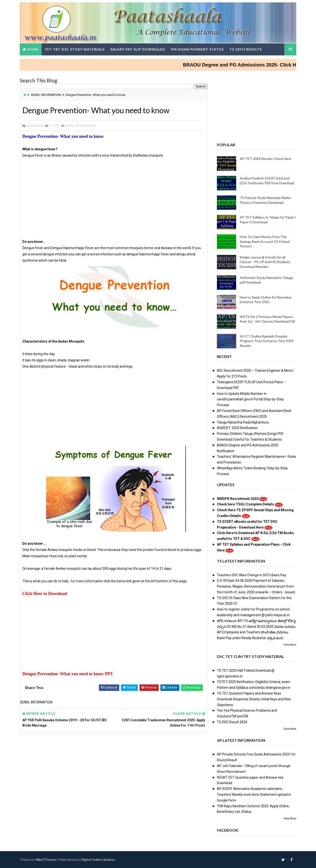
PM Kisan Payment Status (197, 49)
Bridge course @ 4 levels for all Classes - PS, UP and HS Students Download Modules (265, 262)
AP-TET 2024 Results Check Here (265, 159)
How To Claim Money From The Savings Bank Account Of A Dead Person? (265, 241)
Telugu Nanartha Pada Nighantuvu (243, 422)
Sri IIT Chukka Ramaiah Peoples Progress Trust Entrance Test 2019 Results (267, 341)
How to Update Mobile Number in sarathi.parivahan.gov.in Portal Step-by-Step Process (250, 399)
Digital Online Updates (98, 859)
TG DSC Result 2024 (232, 722)
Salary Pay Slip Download (138, 49)
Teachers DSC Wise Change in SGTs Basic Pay (252, 575)
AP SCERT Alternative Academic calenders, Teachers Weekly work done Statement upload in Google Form (254, 795)
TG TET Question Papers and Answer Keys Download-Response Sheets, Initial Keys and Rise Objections (254, 699)
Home (33, 49)
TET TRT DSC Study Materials (75, 49)
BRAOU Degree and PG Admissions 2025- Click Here (247, 65)
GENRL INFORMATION (46, 95)
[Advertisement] (114, 205)
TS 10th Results (246, 49)
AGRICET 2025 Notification (237, 428)
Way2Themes (46, 859)
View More (290, 645)
